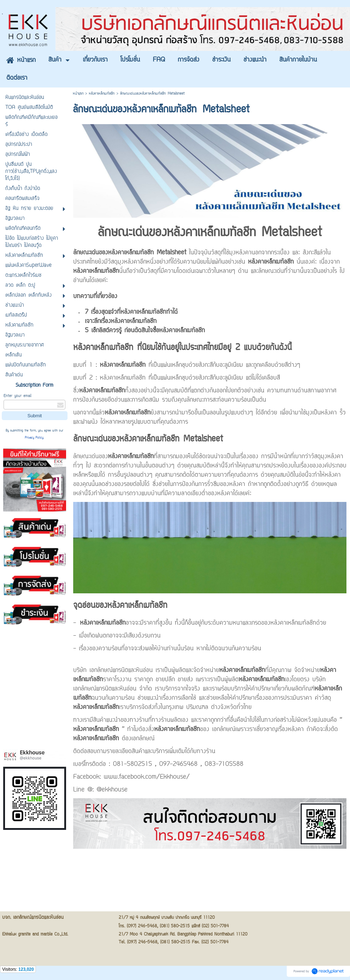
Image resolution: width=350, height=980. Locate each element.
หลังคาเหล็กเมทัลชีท (102, 94)
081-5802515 (133, 764)
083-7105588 (224, 764)
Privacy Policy (34, 438)
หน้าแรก (78, 94)
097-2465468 (178, 764)
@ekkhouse (112, 790)
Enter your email (17, 396)
